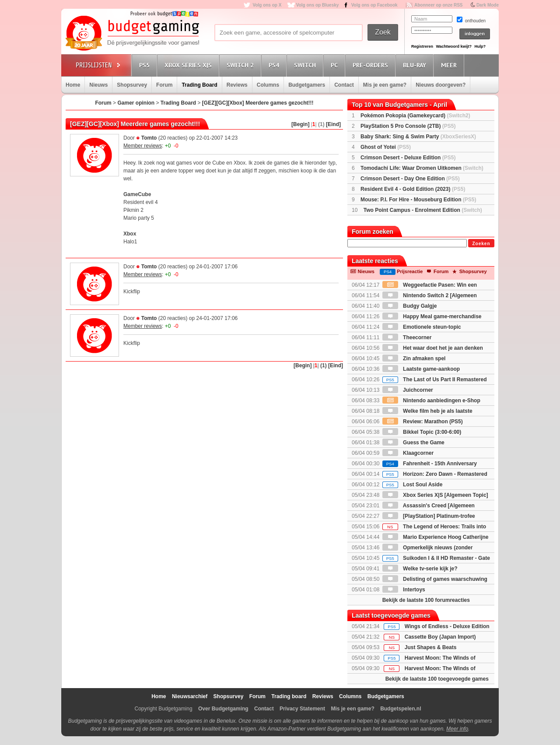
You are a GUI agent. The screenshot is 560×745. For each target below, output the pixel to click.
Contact (344, 85)
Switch (306, 65)
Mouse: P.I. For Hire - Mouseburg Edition (418, 200)
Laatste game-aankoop (421, 369)
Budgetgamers (307, 85)
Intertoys (404, 590)
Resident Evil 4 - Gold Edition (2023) (413, 189)
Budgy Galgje (410, 306)
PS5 (146, 65)
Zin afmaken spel (414, 358)
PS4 (275, 65)
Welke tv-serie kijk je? (420, 569)
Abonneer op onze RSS (439, 5)
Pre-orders (372, 65)
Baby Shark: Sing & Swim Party (418, 137)
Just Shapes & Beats (431, 647)
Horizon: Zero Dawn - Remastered (435, 474)
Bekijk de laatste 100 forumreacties (426, 600)
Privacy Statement (302, 709)
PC (336, 65)
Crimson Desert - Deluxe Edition (408, 158)
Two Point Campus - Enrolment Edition (423, 210)
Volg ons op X (267, 5)
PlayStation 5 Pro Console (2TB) (408, 126)
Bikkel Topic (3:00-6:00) (422, 432)
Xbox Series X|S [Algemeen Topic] (435, 495)
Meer (450, 65)
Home (73, 85)
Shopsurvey (132, 85)
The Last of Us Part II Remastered (435, 380)
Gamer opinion (136, 103)
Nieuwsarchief (190, 696)
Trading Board (199, 85)
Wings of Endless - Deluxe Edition (447, 626)
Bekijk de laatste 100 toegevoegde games (437, 679)
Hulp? (480, 46)
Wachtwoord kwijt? (454, 46)
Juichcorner (408, 390)
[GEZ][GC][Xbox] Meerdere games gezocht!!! (258, 103)
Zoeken (481, 244)
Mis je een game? (385, 85)
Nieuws (98, 85)
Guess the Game (413, 443)
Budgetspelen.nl (401, 709)
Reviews (237, 85)
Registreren (422, 46)
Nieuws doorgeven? (441, 85)
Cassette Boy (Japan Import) (440, 637)
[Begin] (300, 124)
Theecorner (407, 337)
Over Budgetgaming (223, 709)
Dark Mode (488, 5)
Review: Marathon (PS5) (423, 422)
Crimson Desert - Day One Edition (410, 179)
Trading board (289, 696)
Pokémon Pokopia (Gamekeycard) (415, 116)
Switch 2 (241, 65)
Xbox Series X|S (189, 65)
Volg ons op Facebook (374, 5)
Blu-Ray (416, 65)
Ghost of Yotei (386, 147)
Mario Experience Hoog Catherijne (436, 537)
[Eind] (333, 124)
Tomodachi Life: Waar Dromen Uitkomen (422, 168)
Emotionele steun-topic (422, 327)
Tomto (149, 138)
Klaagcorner (408, 453)
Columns (268, 85)
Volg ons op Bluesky (318, 5)
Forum (164, 85)
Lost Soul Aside (413, 485)
